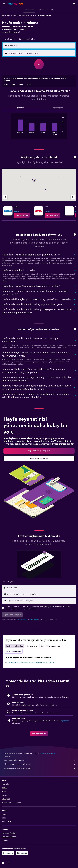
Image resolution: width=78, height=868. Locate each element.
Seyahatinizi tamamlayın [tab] (50, 646)
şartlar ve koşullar (22, 619)
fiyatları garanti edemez (49, 753)
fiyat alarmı (65, 721)
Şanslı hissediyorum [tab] (14, 651)
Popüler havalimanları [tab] (14, 646)
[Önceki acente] (5, 197)
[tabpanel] (39, 127)
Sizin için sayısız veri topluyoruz (40, 764)
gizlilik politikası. (35, 619)
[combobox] (9, 39)
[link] (22, 215)
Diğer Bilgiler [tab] (58, 108)
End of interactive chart (13, 133)
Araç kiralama (6, 15)
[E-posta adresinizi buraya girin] (41, 601)
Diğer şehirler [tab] (32, 646)
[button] (4, 4)
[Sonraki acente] (73, 197)
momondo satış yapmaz (40, 760)
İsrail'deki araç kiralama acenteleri (24, 15)
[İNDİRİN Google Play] (8, 853)
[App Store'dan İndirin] (22, 853)
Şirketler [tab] (20, 108)
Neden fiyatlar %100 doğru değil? (40, 768)
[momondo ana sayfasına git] (15, 3)
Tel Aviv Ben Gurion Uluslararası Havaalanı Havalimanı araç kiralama (29, 663)
